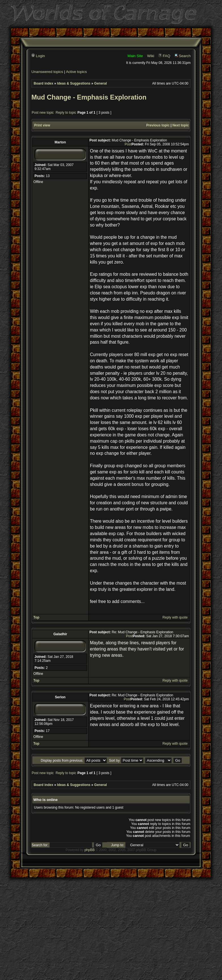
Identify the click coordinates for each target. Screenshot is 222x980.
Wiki (151, 56)
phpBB (90, 850)
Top (36, 617)
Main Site (135, 56)
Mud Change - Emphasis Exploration (89, 97)
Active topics (76, 72)
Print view (42, 125)
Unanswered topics (47, 72)
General (101, 83)
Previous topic (158, 125)
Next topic (181, 125)
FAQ (164, 56)
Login (38, 56)
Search (183, 56)
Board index (43, 83)
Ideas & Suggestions (74, 83)
